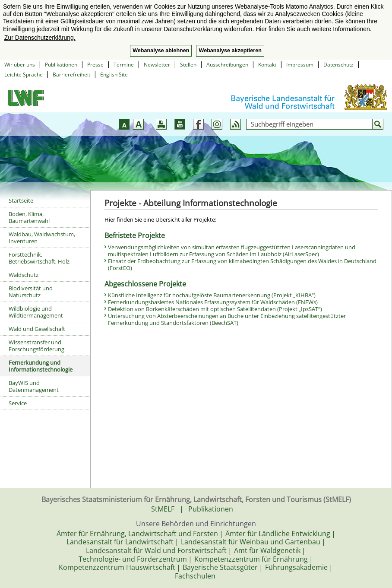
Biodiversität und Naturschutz (31, 292)
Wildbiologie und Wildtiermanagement (36, 312)
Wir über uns (20, 65)
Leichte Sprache (24, 75)
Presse (95, 65)
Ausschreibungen (227, 65)
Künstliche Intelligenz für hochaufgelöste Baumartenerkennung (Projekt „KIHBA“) (212, 295)
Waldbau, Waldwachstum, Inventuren (42, 238)
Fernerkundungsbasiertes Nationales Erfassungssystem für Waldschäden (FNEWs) (213, 302)
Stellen (188, 65)
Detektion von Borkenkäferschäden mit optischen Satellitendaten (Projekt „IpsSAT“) (215, 309)
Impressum (300, 65)
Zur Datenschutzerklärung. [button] (40, 38)
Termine (124, 65)
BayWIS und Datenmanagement (34, 386)
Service (18, 403)
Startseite (21, 200)
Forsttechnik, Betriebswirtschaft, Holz (39, 258)
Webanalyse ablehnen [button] (161, 51)
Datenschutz (338, 65)
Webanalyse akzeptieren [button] (230, 51)
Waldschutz (24, 275)
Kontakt (267, 65)
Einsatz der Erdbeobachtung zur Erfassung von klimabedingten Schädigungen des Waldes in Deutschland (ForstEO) (242, 264)
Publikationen (61, 65)
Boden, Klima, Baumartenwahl (29, 217)
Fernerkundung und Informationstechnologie (41, 366)
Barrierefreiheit (71, 75)
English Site (114, 75)
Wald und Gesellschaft (37, 329)
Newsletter (157, 65)
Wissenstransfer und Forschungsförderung (36, 346)
